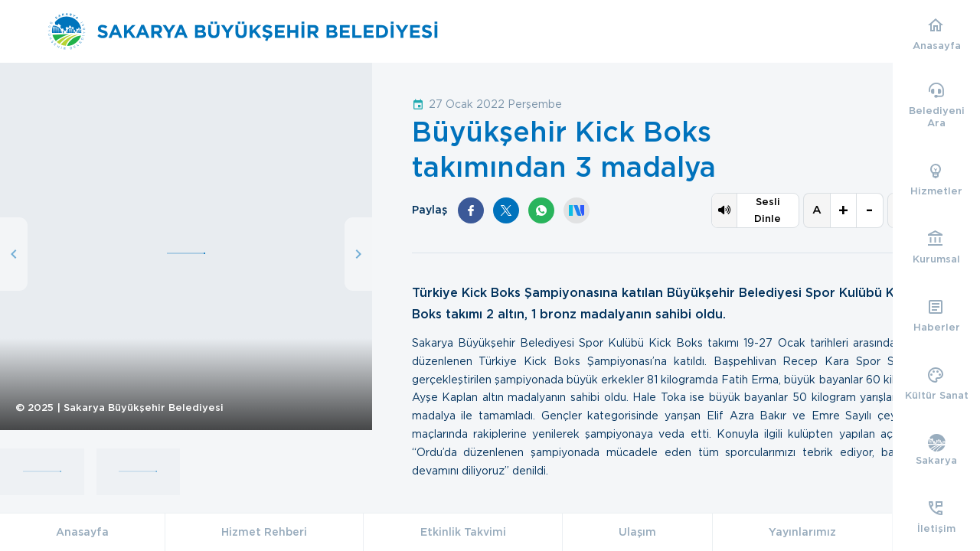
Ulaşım (637, 532)
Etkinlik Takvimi (463, 532)
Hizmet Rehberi (264, 532)
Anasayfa (82, 532)
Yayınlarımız (802, 532)
